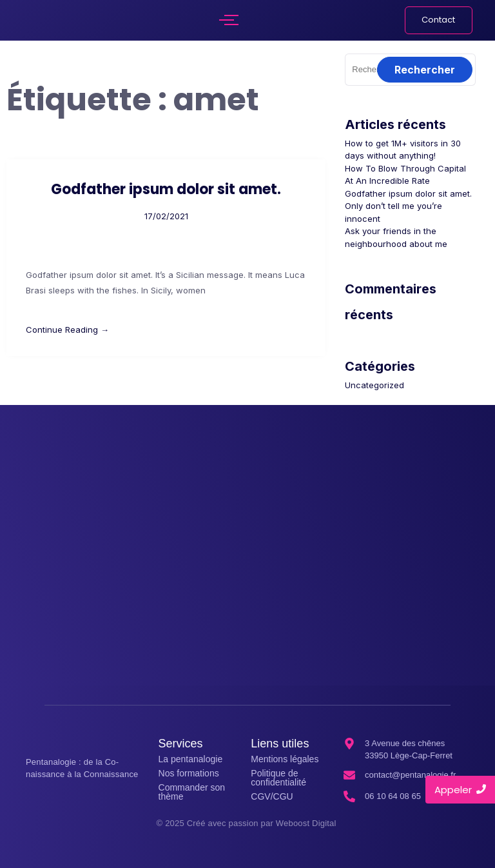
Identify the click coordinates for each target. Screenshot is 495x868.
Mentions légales (285, 759)
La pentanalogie (191, 759)
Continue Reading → (67, 330)
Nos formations (189, 773)
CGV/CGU (272, 796)
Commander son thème (192, 792)
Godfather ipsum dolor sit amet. (166, 189)
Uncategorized (374, 385)
